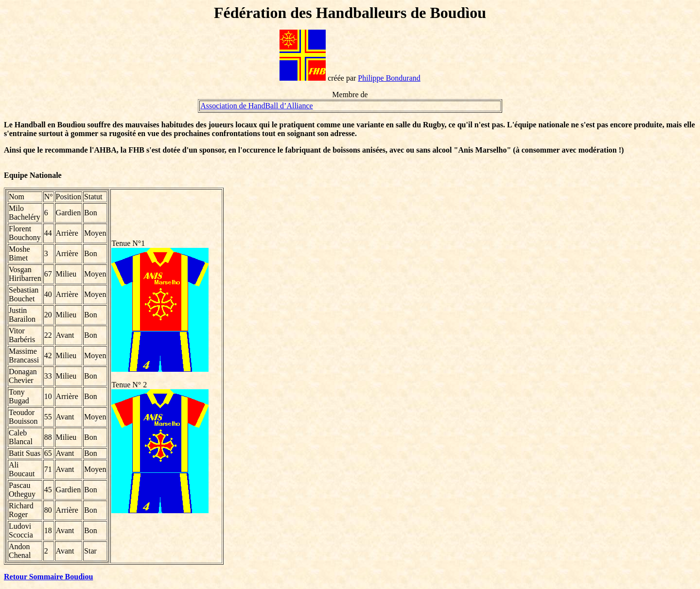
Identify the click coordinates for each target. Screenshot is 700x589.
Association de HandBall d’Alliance (257, 106)
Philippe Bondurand (389, 78)
